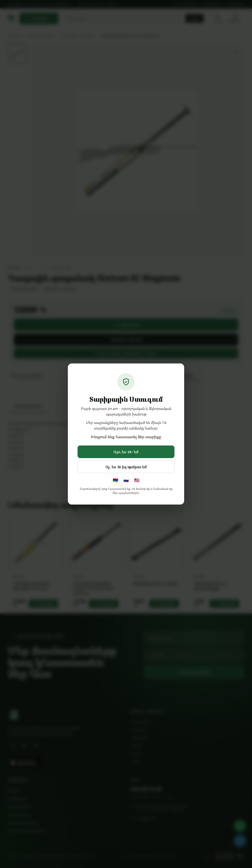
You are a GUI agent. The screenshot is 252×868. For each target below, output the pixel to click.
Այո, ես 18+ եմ (126, 452)
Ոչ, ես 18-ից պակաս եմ (126, 467)
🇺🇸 (137, 480)
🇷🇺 (126, 480)
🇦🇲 (115, 480)
